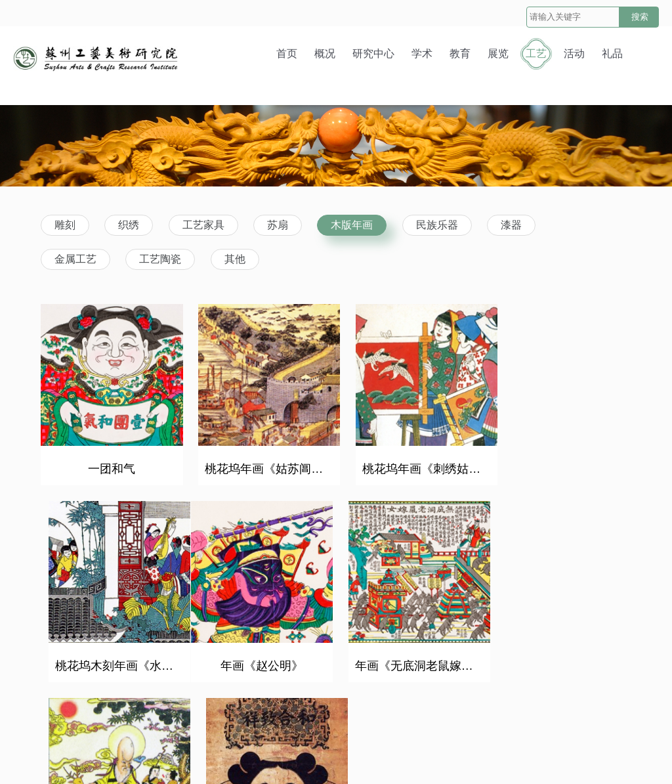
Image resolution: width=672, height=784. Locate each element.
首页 (287, 54)
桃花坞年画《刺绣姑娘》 (415, 463)
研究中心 (373, 54)
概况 (325, 54)
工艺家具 (203, 225)
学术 (422, 54)
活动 (574, 54)
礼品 (612, 54)
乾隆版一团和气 (563, 654)
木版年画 (352, 225)
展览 (498, 54)
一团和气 (109, 463)
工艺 (536, 54)
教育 (460, 54)
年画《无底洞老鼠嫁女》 (263, 654)
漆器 (511, 225)
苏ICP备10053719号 (456, 760)
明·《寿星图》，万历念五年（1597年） (415, 654)
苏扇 (278, 225)
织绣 (129, 225)
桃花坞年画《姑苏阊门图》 (263, 463)
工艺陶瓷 (160, 259)
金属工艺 (75, 259)
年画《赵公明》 (109, 654)
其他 (235, 259)
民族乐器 (437, 225)
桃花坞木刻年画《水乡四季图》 (567, 463)
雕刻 (65, 225)
